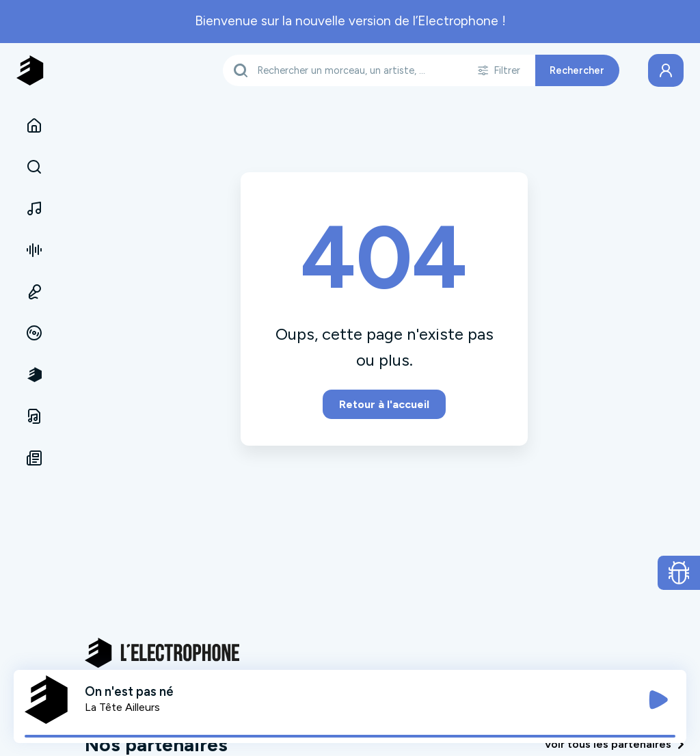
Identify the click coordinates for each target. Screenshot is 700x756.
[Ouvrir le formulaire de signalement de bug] (679, 573)
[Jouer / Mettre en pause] (658, 700)
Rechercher (577, 70)
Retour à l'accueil (384, 404)
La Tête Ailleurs (122, 707)
